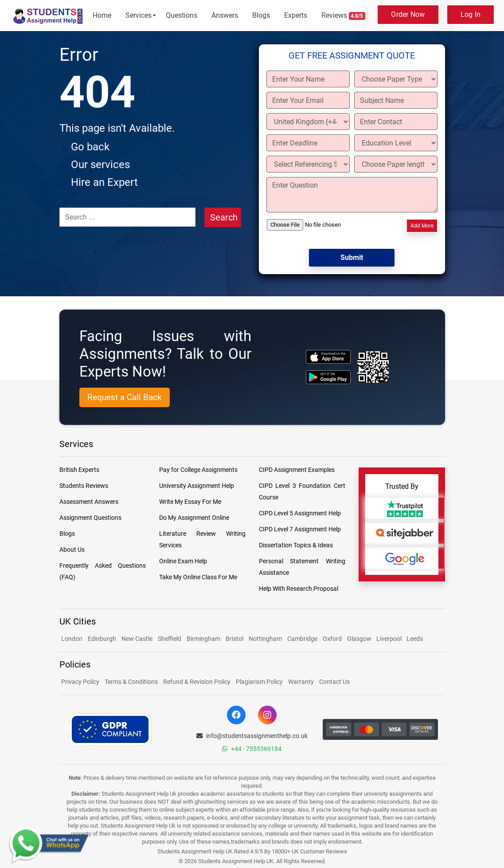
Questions (182, 15)
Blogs (261, 15)
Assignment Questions (90, 518)
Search (224, 217)
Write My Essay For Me (190, 502)
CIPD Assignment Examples (297, 470)
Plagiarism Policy (259, 682)
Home (102, 15)
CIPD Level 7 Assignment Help (300, 529)
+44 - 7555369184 (252, 749)
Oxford (332, 639)
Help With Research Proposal (299, 589)
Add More (422, 226)
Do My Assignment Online (194, 518)
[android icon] (328, 377)
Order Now (408, 14)
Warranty (301, 682)
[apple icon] (328, 357)
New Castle (137, 639)
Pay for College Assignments (198, 470)
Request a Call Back (125, 397)
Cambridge (302, 639)
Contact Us (334, 682)
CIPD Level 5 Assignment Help (300, 513)
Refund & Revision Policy (197, 682)
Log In (471, 14)
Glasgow (360, 639)
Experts (296, 15)
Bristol (234, 639)
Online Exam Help (183, 561)
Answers (225, 15)
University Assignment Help (197, 486)
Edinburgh (102, 639)
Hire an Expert (104, 182)
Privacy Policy (80, 682)
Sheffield (170, 639)
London (72, 639)
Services (139, 15)
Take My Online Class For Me (198, 577)
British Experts (79, 470)
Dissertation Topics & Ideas (296, 545)
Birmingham (203, 639)
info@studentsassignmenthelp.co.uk (252, 736)
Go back (90, 147)
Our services (100, 165)
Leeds (415, 639)
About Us (72, 550)
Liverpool (390, 639)
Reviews (344, 16)
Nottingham (265, 639)
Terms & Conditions (131, 682)
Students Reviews (84, 486)
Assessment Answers (89, 502)
